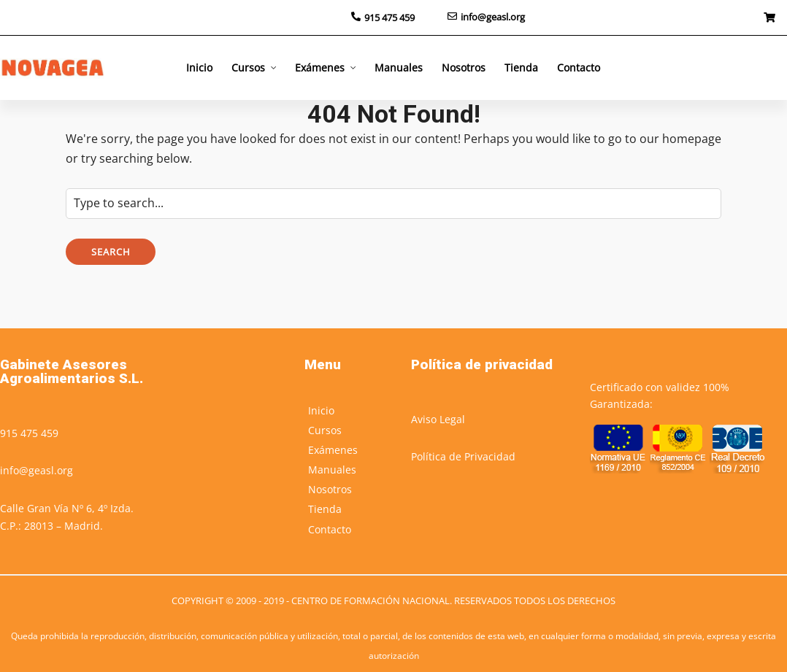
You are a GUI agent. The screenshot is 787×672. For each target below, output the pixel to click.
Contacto (579, 67)
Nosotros (464, 67)
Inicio (199, 67)
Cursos (248, 67)
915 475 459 (29, 433)
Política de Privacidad (463, 456)
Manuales (399, 67)
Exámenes (320, 67)
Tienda (521, 67)
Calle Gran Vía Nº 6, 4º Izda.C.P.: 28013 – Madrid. (67, 517)
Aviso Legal (438, 419)
